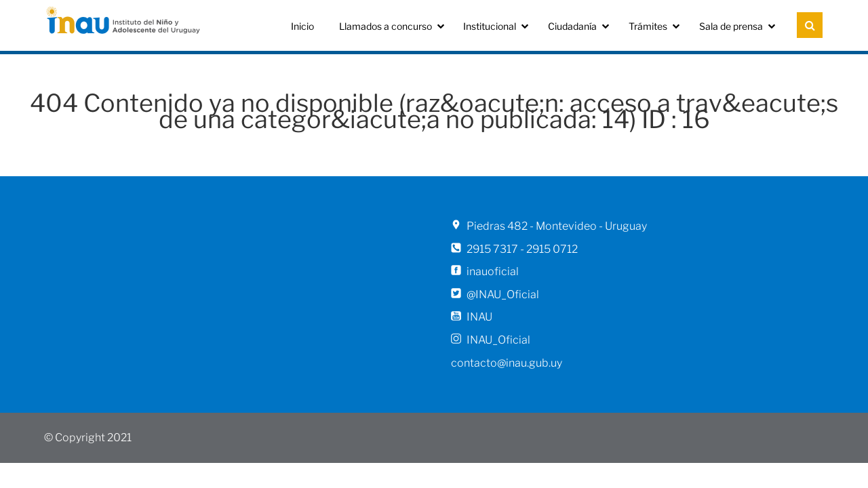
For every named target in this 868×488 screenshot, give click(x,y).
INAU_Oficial (498, 340)
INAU (479, 317)
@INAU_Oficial (503, 294)
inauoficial (493, 271)
